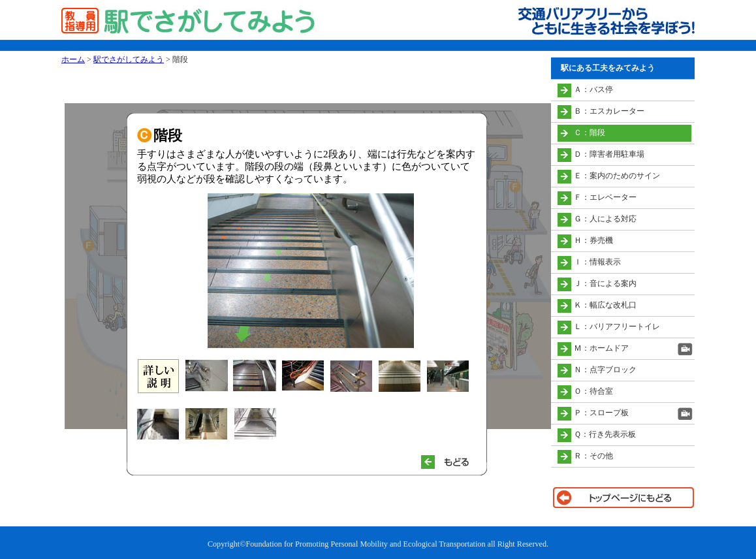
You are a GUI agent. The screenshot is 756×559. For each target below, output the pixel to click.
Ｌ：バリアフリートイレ (617, 327)
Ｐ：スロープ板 (601, 413)
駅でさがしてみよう (129, 59)
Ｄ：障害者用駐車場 (609, 154)
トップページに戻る (623, 498)
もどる (450, 462)
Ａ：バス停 (593, 89)
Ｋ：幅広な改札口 (605, 305)
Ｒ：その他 (593, 456)
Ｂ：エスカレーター (609, 111)
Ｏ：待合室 (593, 391)
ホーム (73, 59)
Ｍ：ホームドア (601, 348)
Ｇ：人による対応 (605, 219)
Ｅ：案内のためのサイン (617, 176)
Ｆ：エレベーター (605, 197)
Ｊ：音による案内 (605, 283)
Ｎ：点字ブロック (605, 370)
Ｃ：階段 (590, 133)
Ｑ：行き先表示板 (605, 434)
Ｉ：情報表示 (597, 262)
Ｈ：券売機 (593, 240)
